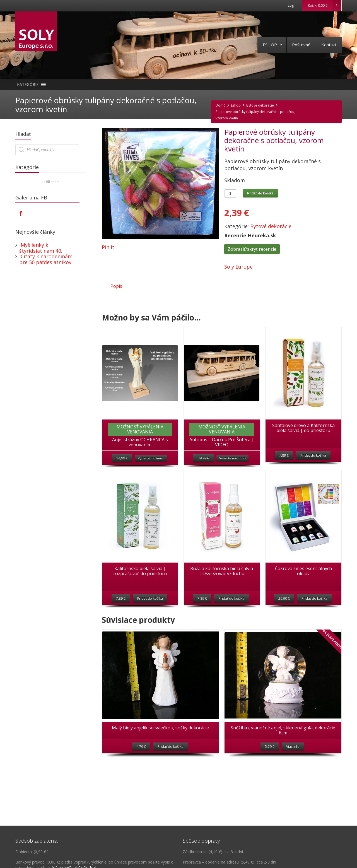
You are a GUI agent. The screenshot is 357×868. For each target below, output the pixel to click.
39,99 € (203, 458)
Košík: (325, 6)
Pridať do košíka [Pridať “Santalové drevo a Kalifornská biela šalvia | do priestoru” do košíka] (313, 455)
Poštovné (301, 45)
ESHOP (273, 45)
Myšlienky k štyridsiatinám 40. (41, 248)
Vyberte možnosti (151, 458)
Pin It (108, 247)
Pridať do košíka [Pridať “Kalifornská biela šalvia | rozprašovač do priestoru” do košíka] (150, 598)
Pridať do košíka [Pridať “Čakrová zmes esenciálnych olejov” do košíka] (314, 598)
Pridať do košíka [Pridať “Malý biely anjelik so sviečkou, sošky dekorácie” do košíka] (170, 747)
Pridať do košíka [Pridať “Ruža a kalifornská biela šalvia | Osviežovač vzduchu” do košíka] (231, 598)
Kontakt (329, 45)
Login (292, 5)
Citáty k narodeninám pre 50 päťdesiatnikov (46, 259)
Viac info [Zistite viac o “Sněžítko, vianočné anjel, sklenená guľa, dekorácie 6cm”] (293, 747)
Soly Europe (238, 267)
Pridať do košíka (260, 193)
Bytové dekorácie (271, 226)
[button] (28, 85)
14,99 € (122, 458)
